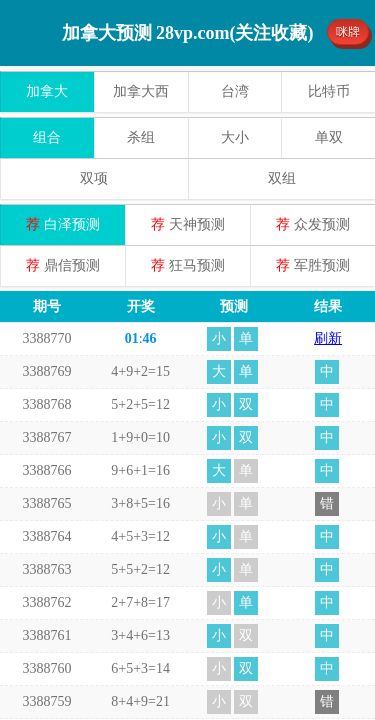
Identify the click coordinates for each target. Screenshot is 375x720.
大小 (235, 137)
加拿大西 (141, 91)
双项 (94, 178)
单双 (329, 137)
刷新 (328, 338)
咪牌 (348, 32)
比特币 (329, 91)
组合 (47, 137)
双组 (282, 178)
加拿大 (47, 91)
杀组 (141, 137)
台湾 (235, 91)
